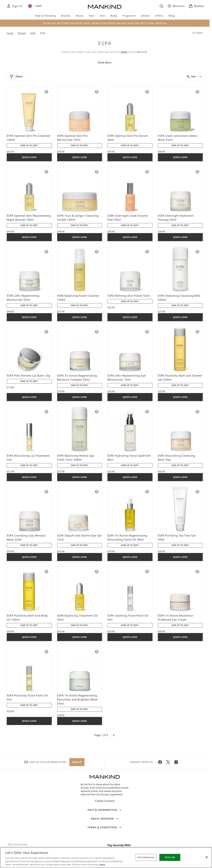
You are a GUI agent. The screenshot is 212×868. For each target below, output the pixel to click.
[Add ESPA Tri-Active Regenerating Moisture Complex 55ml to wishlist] (97, 332)
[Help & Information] (105, 810)
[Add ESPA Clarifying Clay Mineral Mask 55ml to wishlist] (46, 492)
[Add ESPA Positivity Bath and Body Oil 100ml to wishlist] (46, 572)
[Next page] (114, 735)
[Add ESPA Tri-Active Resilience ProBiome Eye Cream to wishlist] (197, 572)
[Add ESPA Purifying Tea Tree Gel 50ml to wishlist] (197, 492)
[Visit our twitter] (168, 762)
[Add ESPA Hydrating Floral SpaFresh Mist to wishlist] (147, 412)
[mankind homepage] (105, 7)
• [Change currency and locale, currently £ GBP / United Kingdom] (35, 6)
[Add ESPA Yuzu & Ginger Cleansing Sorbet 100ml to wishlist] (97, 172)
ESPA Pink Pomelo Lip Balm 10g (28, 376)
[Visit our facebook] (160, 762)
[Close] (207, 857)
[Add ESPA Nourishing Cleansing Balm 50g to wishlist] (197, 412)
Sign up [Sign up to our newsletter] (77, 762)
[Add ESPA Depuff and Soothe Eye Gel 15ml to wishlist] (97, 492)
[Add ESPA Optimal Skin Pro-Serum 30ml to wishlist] (147, 92)
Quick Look (29, 157)
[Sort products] (194, 77)
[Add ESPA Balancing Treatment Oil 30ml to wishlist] (97, 572)
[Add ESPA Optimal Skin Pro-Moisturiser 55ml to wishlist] (97, 92)
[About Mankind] (105, 819)
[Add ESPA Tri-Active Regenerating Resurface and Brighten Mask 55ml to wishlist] (97, 652)
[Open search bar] (161, 6)
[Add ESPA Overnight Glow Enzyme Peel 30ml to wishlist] (147, 172)
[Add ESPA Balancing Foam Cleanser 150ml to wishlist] (97, 252)
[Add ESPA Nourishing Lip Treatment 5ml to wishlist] (46, 412)
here (102, 864)
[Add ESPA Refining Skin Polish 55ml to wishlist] (147, 252)
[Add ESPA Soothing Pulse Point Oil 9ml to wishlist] (147, 572)
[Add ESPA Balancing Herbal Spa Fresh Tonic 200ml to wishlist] (97, 412)
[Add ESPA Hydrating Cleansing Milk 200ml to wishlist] (197, 252)
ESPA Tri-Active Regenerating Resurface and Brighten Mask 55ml (77, 700)
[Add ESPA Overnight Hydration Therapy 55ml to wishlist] (197, 172)
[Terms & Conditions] (105, 827)
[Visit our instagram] (176, 762)
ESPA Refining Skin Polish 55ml (129, 296)
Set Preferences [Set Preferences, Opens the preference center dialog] (146, 857)
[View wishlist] (176, 6)
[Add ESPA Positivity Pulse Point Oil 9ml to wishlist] (46, 652)
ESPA (33, 33)
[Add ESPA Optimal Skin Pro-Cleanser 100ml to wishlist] (46, 92)
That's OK (170, 857)
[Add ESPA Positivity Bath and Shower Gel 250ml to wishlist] (197, 332)
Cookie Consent (105, 801)
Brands (22, 33)
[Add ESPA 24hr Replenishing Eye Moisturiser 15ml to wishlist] (147, 332)
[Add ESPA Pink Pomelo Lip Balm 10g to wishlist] (46, 332)
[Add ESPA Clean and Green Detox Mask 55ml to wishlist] (197, 92)
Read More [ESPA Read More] (105, 63)
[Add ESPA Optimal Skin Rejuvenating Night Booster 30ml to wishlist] (46, 172)
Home (10, 33)
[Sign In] (15, 6)
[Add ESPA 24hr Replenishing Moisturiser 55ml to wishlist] (46, 252)
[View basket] (196, 6)
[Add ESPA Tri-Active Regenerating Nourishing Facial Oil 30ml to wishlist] (147, 492)
